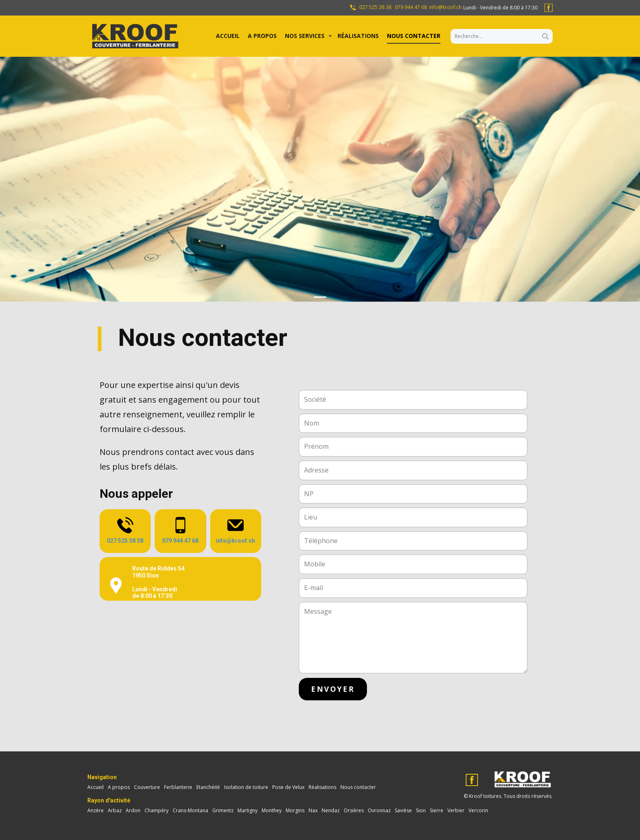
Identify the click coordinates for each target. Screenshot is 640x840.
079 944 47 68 (411, 7)
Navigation (102, 777)
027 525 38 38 (375, 7)
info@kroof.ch (445, 7)
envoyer (333, 689)
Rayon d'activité (109, 800)
